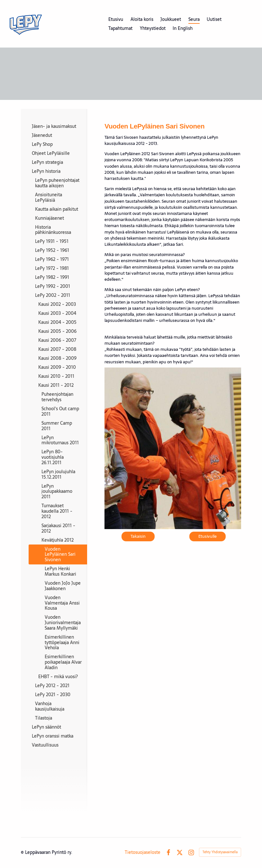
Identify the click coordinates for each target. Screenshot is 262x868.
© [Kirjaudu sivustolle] (23, 852)
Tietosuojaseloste (143, 852)
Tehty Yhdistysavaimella (220, 852)
